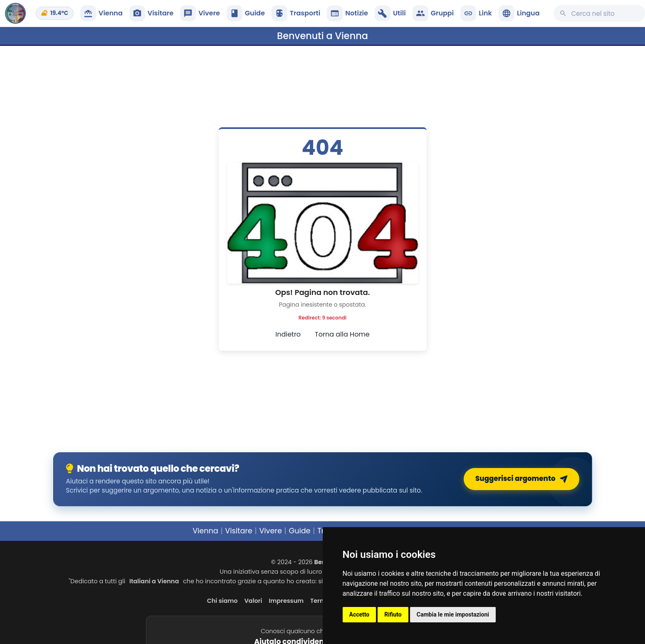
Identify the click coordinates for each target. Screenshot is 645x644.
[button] (519, 13)
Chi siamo (222, 601)
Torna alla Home (342, 334)
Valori (253, 601)
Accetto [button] (360, 614)
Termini (322, 601)
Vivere (270, 531)
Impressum (286, 601)
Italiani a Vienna (154, 581)
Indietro (288, 334)
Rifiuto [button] (393, 614)
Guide (299, 531)
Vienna (205, 531)
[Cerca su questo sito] (599, 13)
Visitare (239, 531)
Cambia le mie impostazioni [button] (453, 614)
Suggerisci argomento (523, 479)
